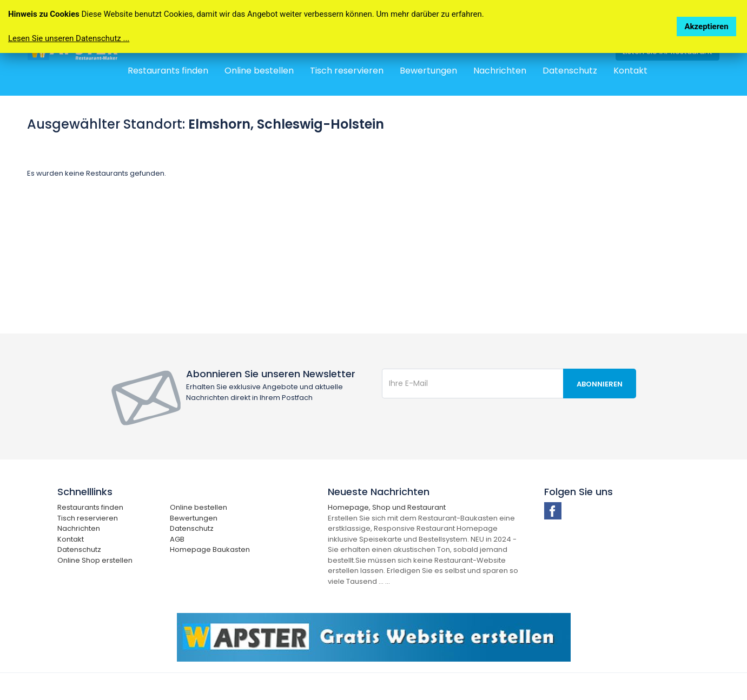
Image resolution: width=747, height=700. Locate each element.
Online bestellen (259, 71)
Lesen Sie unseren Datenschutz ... (69, 38)
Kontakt (630, 71)
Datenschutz (570, 71)
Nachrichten (500, 71)
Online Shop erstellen (95, 560)
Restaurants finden (168, 71)
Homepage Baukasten (210, 549)
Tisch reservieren (347, 71)
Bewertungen (428, 71)
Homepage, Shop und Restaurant (387, 507)
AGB (177, 539)
